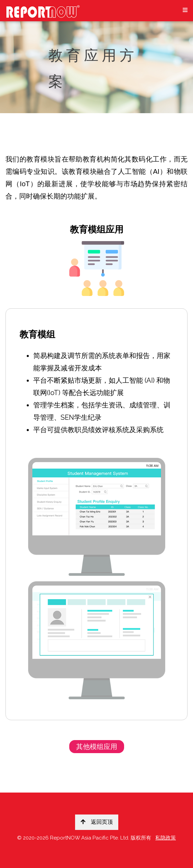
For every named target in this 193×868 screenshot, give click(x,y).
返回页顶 (97, 822)
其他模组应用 (97, 747)
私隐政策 (166, 838)
